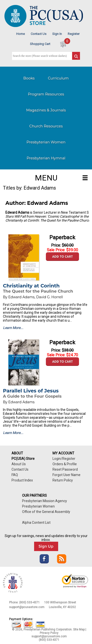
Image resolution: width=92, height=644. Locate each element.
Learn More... (13, 328)
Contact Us (39, 34)
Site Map (79, 629)
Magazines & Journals (46, 110)
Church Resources (46, 126)
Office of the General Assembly (46, 512)
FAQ (15, 475)
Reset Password (65, 469)
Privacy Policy (49, 633)
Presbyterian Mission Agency (45, 501)
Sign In (57, 34)
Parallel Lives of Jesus (31, 391)
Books (29, 78)
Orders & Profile (65, 464)
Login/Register (64, 459)
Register (74, 34)
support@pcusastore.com (27, 607)
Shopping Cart (40, 44)
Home (20, 34)
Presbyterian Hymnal (46, 158)
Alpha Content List (36, 523)
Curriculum (58, 78)
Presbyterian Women (46, 142)
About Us (19, 464)
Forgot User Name (66, 475)
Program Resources (46, 94)
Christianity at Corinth (31, 286)
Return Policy (63, 480)
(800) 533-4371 (29, 602)
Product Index (22, 480)
